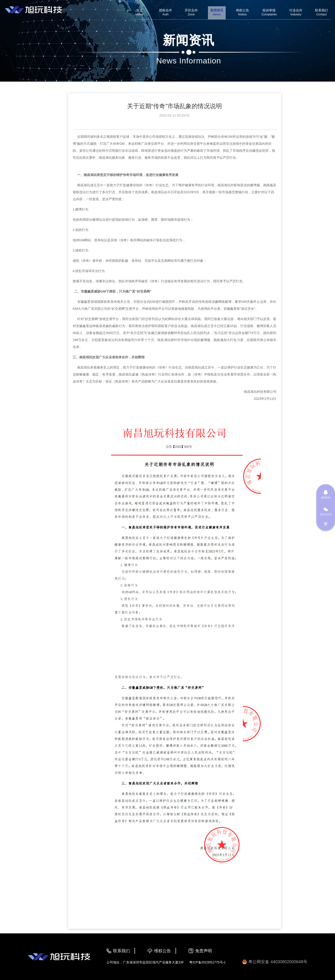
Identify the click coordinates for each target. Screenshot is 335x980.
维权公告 (162, 951)
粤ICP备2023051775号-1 (207, 962)
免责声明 (204, 951)
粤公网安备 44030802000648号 (275, 962)
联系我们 (121, 951)
